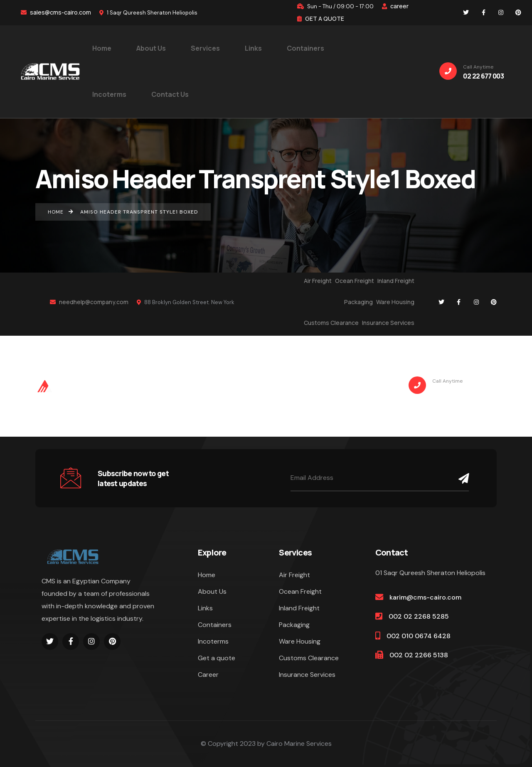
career (395, 6)
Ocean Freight (355, 281)
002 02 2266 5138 (419, 655)
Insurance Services (388, 323)
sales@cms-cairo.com (56, 12)
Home (207, 575)
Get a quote (217, 658)
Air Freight (318, 281)
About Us (212, 591)
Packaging (358, 302)
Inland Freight (396, 281)
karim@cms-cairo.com (425, 597)
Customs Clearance (331, 323)
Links (205, 608)
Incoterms (213, 641)
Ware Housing (395, 302)
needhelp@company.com (89, 302)
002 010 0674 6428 (419, 636)
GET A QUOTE (321, 18)
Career (208, 675)
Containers (215, 625)
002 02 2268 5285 (419, 616)
